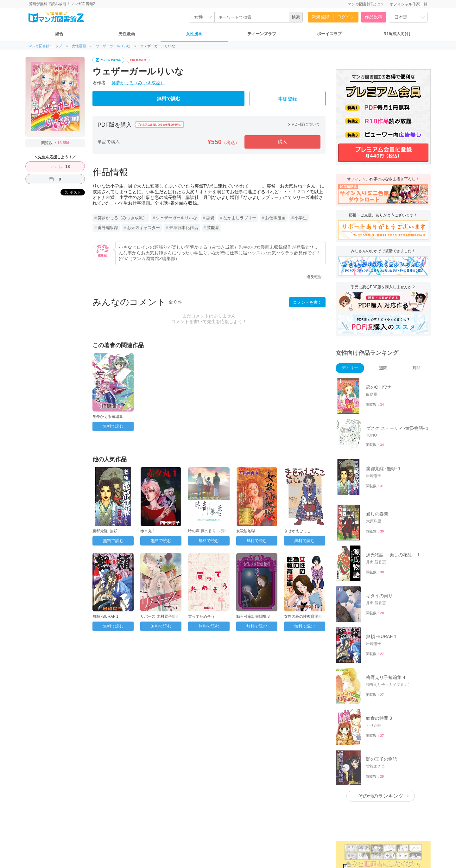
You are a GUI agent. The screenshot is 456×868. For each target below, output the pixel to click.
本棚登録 (288, 99)
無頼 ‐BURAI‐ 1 (105, 616)
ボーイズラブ (329, 34)
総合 (59, 34)
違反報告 (314, 277)
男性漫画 (127, 34)
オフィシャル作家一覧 (408, 4)
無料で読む (169, 99)
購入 (282, 142)
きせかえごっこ (297, 531)
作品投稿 (374, 17)
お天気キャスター (143, 228)
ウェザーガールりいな (113, 46)
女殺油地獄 (246, 531)
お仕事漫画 (275, 218)
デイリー (350, 368)
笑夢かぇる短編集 (108, 417)
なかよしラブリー (240, 218)
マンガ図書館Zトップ (45, 46)
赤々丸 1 (148, 531)
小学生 (301, 218)
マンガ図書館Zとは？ (366, 4)
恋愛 (210, 218)
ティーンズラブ (262, 34)
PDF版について (304, 124)
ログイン (346, 17)
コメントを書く (307, 302)
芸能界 (213, 228)
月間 (416, 368)
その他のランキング (381, 796)
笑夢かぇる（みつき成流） (138, 83)
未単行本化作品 (184, 228)
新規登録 (320, 17)
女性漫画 (194, 34)
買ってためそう (201, 616)
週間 (383, 368)
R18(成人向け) (397, 34)
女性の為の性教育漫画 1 (305, 616)
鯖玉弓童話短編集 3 (253, 616)
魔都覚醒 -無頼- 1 (107, 531)
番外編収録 (108, 228)
